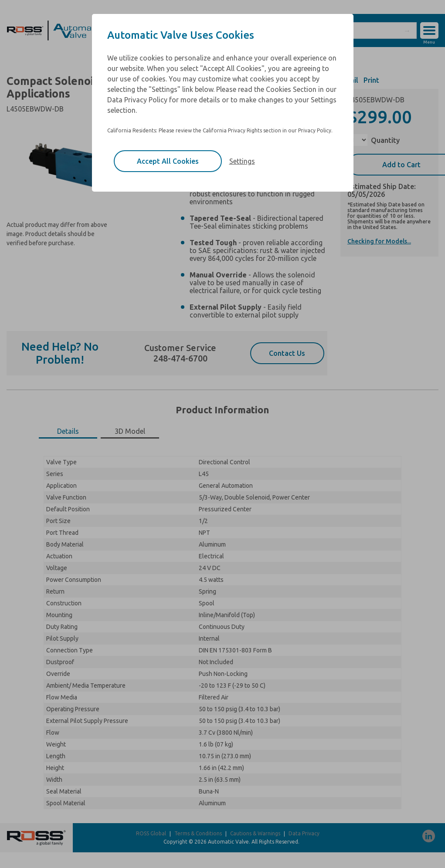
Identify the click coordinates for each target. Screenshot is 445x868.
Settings (242, 161)
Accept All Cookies (168, 161)
